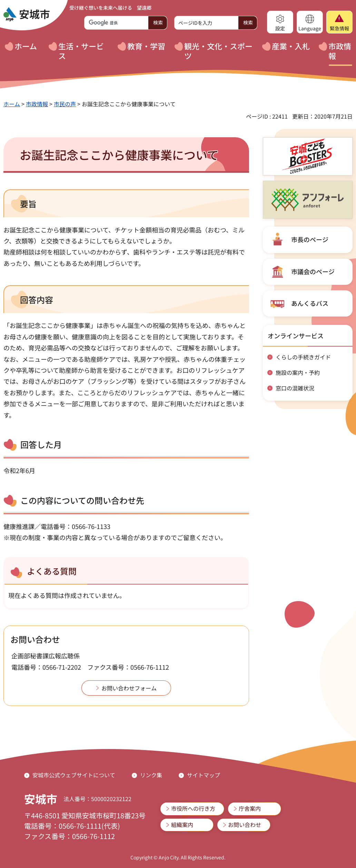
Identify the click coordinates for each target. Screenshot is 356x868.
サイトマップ (204, 775)
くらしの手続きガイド (303, 357)
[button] (280, 22)
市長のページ (310, 239)
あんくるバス (310, 303)
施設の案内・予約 (298, 372)
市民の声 (65, 104)
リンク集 (151, 775)
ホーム (12, 104)
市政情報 (37, 104)
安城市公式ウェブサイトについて (74, 775)
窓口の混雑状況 (295, 388)
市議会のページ (313, 271)
